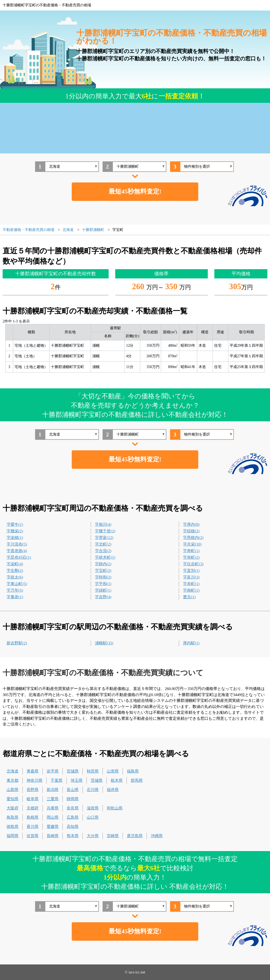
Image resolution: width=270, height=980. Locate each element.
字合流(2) (103, 551)
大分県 (93, 836)
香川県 (33, 827)
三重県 (53, 799)
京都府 (33, 808)
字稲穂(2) (191, 531)
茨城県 (97, 780)
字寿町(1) (191, 551)
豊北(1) (189, 597)
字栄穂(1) (15, 538)
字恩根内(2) (193, 538)
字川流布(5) (17, 544)
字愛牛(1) (15, 524)
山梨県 (13, 790)
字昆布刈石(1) (19, 557)
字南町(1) (191, 590)
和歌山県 (115, 808)
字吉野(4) (103, 597)
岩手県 (53, 771)
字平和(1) (103, 584)
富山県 (73, 790)
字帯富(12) (104, 538)
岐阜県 (33, 799)
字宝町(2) (103, 571)
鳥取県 (13, 817)
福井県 (113, 790)
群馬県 (137, 780)
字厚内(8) (191, 524)
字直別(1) (191, 571)
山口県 (93, 817)
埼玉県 (77, 780)
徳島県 (13, 827)
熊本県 (73, 836)
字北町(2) (103, 544)
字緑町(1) (103, 590)
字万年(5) (15, 590)
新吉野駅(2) (17, 643)
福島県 (133, 771)
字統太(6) (15, 577)
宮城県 (73, 771)
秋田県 (93, 771)
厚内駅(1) (191, 643)
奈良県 (73, 808)
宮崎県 (113, 836)
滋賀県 (93, 808)
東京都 (13, 780)
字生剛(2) (15, 571)
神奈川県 (35, 780)
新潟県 (53, 790)
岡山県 (53, 817)
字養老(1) (15, 597)
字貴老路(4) (17, 551)
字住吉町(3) (193, 564)
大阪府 (13, 808)
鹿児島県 (135, 836)
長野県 (33, 790)
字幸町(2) (191, 557)
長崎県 (53, 836)
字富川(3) (191, 577)
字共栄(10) (192, 544)
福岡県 (13, 836)
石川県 (93, 790)
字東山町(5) (17, 584)
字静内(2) (103, 564)
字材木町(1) (105, 557)
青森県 (33, 771)
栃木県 (117, 780)
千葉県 (57, 780)
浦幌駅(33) (104, 643)
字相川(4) (103, 524)
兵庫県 (53, 808)
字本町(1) (191, 584)
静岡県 (73, 799)
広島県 (73, 817)
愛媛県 (53, 827)
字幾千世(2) (105, 531)
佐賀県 (33, 836)
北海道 (13, 771)
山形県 (113, 771)
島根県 (33, 817)
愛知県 (13, 799)
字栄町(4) (15, 564)
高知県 (73, 827)
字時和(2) (103, 577)
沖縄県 (157, 836)
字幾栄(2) (15, 531)
